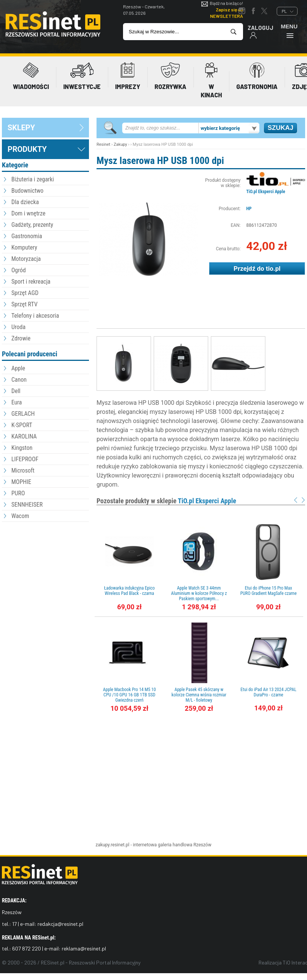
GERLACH (23, 414)
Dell (16, 391)
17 (14, 924)
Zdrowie (21, 338)
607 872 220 (26, 948)
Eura (17, 402)
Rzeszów (203, 845)
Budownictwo (27, 191)
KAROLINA (24, 436)
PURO (18, 493)
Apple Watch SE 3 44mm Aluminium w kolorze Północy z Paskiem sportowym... (199, 593)
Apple (18, 368)
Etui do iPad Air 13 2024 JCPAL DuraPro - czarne (268, 692)
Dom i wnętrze (28, 213)
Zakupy (120, 144)
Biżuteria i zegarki (33, 179)
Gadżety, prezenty (32, 225)
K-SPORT (22, 425)
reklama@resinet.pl (84, 948)
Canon (19, 380)
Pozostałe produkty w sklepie (166, 501)
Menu (289, 31)
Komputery (24, 247)
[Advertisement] (45, 565)
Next (303, 500)
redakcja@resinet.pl (60, 924)
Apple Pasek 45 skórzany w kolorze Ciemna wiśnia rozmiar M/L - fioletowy (199, 695)
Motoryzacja (26, 259)
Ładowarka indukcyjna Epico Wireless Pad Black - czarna (129, 591)
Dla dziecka (25, 202)
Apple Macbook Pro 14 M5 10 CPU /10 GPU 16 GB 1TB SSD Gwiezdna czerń (129, 695)
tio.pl (273, 268)
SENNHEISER (27, 505)
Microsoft (23, 470)
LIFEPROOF (25, 459)
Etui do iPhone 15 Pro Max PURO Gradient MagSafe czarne (269, 591)
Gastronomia (27, 236)
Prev (296, 500)
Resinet (103, 144)
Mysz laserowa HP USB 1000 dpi (160, 161)
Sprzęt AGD (25, 293)
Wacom (20, 516)
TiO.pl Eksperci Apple (266, 192)
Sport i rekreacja (31, 282)
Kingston (22, 448)
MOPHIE (21, 482)
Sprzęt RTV (24, 304)
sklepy (21, 128)
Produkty (27, 149)
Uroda (18, 327)
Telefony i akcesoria (35, 316)
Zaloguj (260, 32)
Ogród (19, 270)
